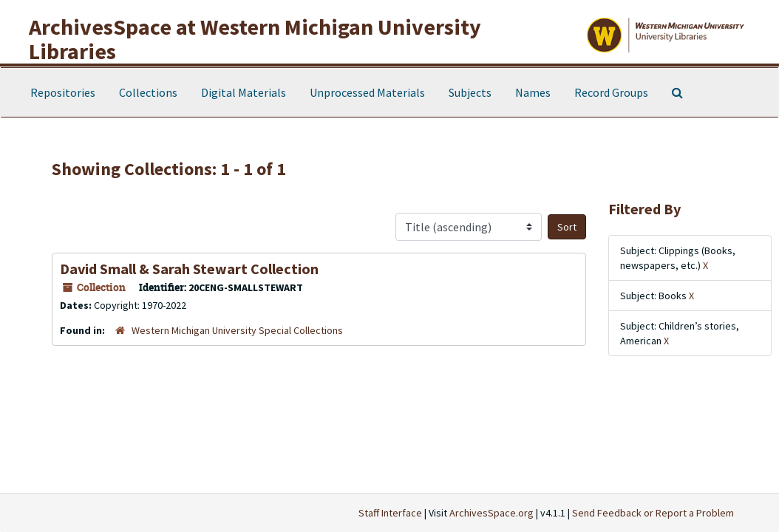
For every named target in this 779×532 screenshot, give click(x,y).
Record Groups (611, 92)
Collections (148, 92)
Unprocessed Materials (367, 92)
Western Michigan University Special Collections (237, 330)
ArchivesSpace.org (491, 513)
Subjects (470, 92)
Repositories (63, 92)
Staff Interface (390, 513)
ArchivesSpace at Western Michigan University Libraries (255, 39)
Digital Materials (244, 92)
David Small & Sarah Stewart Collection (189, 269)
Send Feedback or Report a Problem (653, 513)
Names (533, 92)
